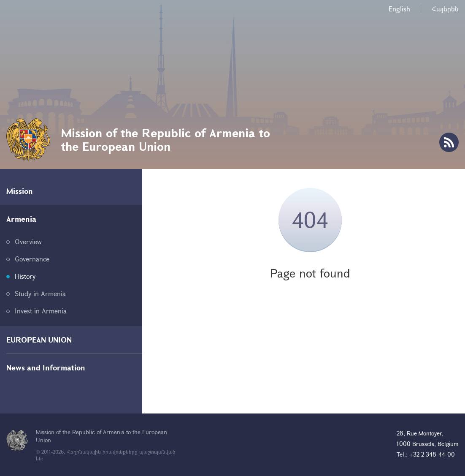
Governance (32, 259)
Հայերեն (445, 9)
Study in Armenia (40, 293)
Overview (28, 241)
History (25, 276)
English (399, 9)
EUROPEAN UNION (39, 340)
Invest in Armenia (41, 311)
